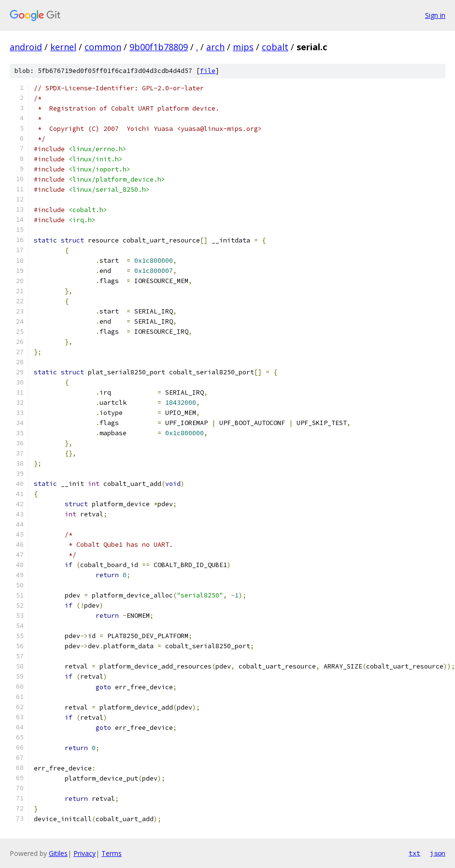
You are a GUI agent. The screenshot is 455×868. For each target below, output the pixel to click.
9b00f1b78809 (159, 47)
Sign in (435, 15)
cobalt (275, 47)
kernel (63, 47)
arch (215, 47)
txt (414, 853)
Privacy (85, 853)
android (26, 47)
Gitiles (58, 853)
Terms (112, 853)
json (438, 853)
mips (243, 47)
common (103, 47)
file (208, 71)
